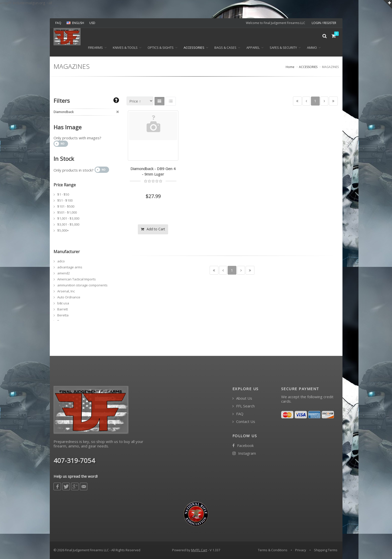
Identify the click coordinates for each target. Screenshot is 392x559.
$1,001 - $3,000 (68, 218)
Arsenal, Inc (66, 291)
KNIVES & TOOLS (125, 48)
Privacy (301, 550)
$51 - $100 (65, 200)
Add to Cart (153, 229)
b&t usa (63, 303)
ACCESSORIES (194, 48)
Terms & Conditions (273, 550)
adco (61, 261)
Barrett (63, 309)
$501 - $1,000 (67, 212)
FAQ (58, 23)
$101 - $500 (66, 206)
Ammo (312, 48)
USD (92, 23)
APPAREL (253, 48)
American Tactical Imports (77, 279)
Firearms (95, 48)
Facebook (243, 446)
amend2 (64, 273)
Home (290, 67)
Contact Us (244, 422)
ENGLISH (75, 23)
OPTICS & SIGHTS (161, 48)
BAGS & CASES (225, 48)
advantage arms (70, 267)
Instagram (244, 453)
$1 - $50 (63, 194)
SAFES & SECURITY (283, 48)
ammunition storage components (82, 285)
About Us (242, 398)
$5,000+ (63, 230)
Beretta (63, 315)
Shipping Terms (326, 550)
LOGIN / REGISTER (324, 23)
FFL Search (244, 406)
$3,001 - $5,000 (68, 224)
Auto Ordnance (69, 297)
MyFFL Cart (199, 550)
